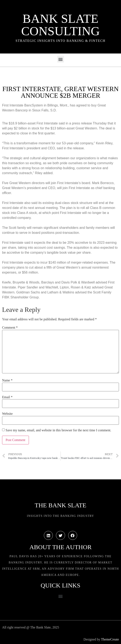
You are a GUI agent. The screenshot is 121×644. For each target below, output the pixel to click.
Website (7, 414)
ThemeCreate (110, 639)
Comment (10, 328)
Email (7, 397)
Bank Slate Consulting (60, 25)
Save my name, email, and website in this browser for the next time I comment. (58, 430)
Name (7, 380)
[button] (61, 59)
